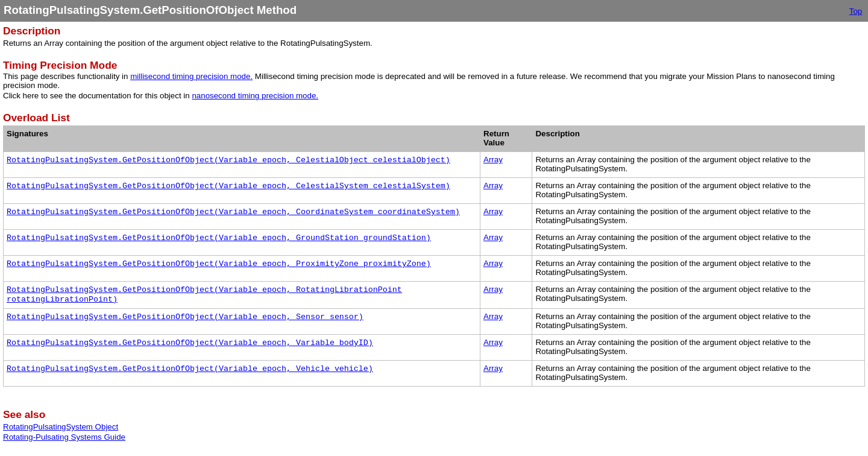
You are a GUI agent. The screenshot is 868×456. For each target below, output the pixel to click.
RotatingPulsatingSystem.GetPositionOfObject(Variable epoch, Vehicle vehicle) (190, 369)
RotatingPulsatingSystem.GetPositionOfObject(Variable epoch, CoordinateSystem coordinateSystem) (233, 212)
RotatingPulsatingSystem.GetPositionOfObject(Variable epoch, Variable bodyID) (190, 343)
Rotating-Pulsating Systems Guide (64, 437)
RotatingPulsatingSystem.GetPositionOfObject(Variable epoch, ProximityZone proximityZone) (219, 264)
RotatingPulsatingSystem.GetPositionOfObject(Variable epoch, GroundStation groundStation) (219, 238)
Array (493, 160)
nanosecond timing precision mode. (255, 96)
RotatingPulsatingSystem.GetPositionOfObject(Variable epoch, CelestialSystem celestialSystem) (228, 186)
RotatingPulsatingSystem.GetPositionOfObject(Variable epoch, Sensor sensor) (185, 317)
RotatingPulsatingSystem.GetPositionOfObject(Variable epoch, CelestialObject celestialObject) (228, 160)
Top (856, 11)
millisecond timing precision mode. (191, 76)
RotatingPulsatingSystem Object (61, 427)
